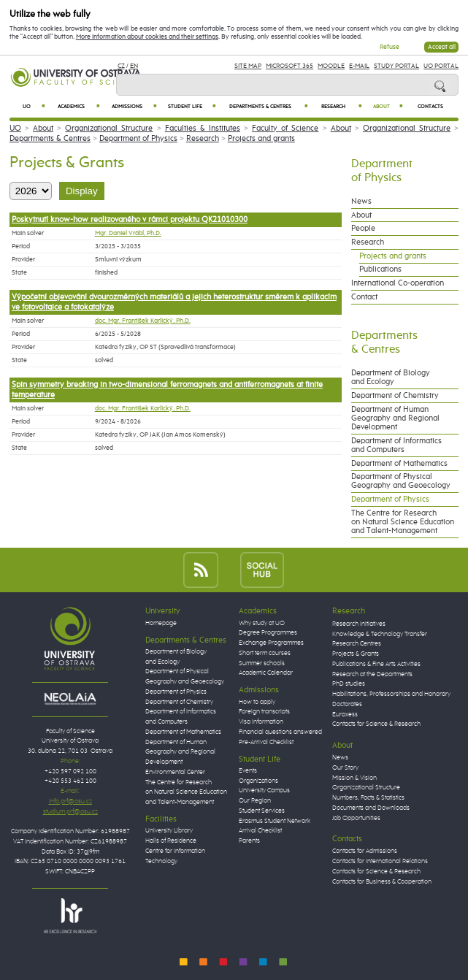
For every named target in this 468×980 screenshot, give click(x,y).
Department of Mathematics (399, 464)
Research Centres (357, 644)
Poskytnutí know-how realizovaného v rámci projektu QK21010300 (130, 220)
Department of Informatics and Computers (396, 445)
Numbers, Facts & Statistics (368, 798)
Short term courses (265, 653)
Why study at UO (262, 623)
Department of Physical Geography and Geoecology (401, 481)
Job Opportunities (356, 818)
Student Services (262, 811)
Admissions (134, 107)
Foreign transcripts (264, 712)
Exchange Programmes (271, 643)
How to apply (257, 702)
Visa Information (261, 722)
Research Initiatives (359, 624)
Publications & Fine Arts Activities (376, 664)
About (388, 107)
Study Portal (396, 66)
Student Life (192, 107)
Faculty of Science (285, 129)
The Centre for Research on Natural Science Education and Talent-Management (403, 522)
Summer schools (262, 663)
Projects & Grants (356, 654)
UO (34, 107)
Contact (364, 297)
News (361, 202)
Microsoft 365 (289, 66)
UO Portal (441, 66)
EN (134, 66)
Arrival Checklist (260, 831)
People (363, 229)
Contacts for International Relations (380, 861)
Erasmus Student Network (275, 821)
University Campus (264, 790)
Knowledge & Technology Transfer (380, 634)
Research (341, 107)
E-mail (359, 66)
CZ (121, 66)
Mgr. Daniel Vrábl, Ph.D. (128, 233)
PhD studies (349, 684)
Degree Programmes (268, 633)
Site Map (248, 66)
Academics (78, 107)
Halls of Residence (171, 841)
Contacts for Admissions (365, 851)
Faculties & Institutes (203, 129)
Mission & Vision (354, 778)
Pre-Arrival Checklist (266, 742)
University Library (169, 831)
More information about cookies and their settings (147, 37)
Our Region (255, 801)
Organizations (258, 781)
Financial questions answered (280, 732)
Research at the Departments (372, 674)
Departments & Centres (268, 107)
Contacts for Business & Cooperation (382, 882)
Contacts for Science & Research (376, 724)
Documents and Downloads (371, 808)
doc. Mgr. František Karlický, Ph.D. (143, 321)
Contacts (430, 107)
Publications (380, 269)
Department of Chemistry (395, 396)
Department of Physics (138, 139)
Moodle (331, 66)
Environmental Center (175, 772)
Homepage (161, 623)
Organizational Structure (109, 129)
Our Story (345, 768)
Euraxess (345, 715)
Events (248, 771)
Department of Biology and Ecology (391, 378)
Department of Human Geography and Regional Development (395, 418)
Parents (249, 841)
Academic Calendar (266, 673)
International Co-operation (398, 283)
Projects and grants (261, 139)
